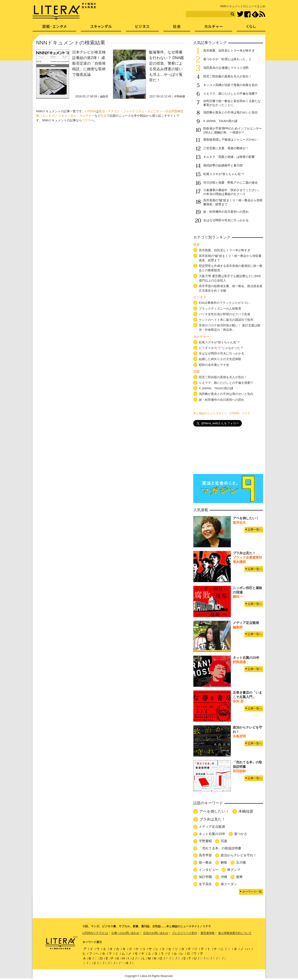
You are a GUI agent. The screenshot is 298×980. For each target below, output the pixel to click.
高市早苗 (205, 855)
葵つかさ (241, 834)
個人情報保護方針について (235, 933)
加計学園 (205, 877)
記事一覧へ (255, 530)
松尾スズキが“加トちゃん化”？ (224, 174)
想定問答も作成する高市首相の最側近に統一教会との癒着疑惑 (231, 268)
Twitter (240, 14)
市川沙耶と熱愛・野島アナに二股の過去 (230, 183)
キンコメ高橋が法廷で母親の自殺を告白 (230, 85)
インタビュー (209, 870)
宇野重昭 (205, 841)
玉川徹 (241, 862)
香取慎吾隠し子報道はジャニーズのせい (230, 140)
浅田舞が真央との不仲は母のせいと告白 (230, 112)
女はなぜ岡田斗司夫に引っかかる (226, 220)
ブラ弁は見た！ (212, 819)
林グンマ (234, 870)
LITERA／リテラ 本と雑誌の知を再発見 (64, 11)
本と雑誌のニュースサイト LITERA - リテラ (222, 413)
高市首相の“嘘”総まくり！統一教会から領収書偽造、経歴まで (230, 258)
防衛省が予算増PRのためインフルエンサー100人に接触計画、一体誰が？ (233, 130)
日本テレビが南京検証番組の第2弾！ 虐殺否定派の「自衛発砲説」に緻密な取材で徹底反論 (89, 63)
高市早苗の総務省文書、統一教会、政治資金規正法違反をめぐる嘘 (231, 288)
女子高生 (205, 884)
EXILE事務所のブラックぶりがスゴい (224, 303)
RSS (262, 14)
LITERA (90, 111)
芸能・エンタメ (54, 28)
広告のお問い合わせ (156, 933)
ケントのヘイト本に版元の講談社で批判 (226, 320)
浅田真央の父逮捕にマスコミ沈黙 (226, 68)
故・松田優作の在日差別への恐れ (226, 212)
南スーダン (229, 884)
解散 (224, 862)
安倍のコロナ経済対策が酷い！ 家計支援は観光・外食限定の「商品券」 (230, 328)
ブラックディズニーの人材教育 (222, 309)
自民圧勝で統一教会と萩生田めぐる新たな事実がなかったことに (232, 103)
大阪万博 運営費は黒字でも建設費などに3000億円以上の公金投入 (230, 278)
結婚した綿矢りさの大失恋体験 (220, 359)
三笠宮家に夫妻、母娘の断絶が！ (226, 148)
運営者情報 (207, 933)
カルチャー (87, 116)
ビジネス (142, 28)
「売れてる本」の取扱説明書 (220, 848)
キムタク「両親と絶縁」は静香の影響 (229, 157)
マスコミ (114, 111)
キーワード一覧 (252, 892)
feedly (255, 14)
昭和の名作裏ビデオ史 (214, 365)
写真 (224, 841)
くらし (251, 28)
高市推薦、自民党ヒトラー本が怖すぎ (229, 51)
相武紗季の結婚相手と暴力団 (223, 165)
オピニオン (155, 111)
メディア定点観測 (212, 827)
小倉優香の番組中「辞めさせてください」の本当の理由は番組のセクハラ (232, 192)
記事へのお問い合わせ (125, 933)
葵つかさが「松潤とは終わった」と (227, 59)
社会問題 (171, 111)
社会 (104, 116)
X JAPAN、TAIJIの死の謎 (220, 121)
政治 (102, 111)
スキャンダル (67, 116)
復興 (239, 877)
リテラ (86, 120)
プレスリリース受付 (184, 933)
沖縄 (224, 877)
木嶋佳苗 (246, 811)
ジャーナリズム (134, 111)
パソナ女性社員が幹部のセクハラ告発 (225, 314)
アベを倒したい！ (214, 811)
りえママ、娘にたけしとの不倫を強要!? (230, 94)
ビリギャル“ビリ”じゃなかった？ (221, 348)
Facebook (247, 14)
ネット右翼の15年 (212, 834)
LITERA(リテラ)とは (95, 933)
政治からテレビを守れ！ (239, 855)
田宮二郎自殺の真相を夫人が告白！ (227, 76)
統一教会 (205, 862)
